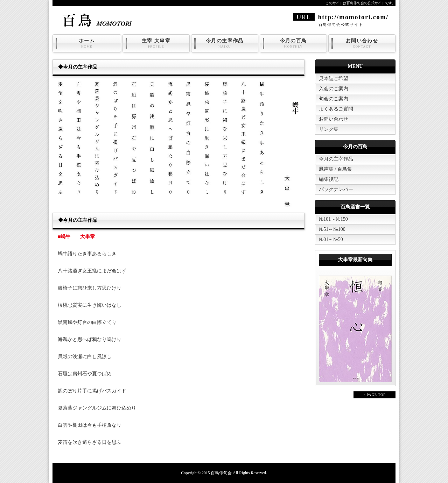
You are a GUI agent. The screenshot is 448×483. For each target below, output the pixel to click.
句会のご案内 (334, 99)
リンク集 (329, 129)
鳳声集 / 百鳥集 (335, 169)
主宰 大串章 (156, 43)
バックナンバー (336, 189)
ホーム (87, 43)
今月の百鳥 (293, 43)
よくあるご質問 (336, 109)
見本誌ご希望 (334, 79)
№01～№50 (331, 239)
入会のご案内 (334, 89)
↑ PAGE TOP (374, 395)
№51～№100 (332, 229)
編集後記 (329, 179)
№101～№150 (333, 219)
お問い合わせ (362, 43)
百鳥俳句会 (221, 473)
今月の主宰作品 (225, 43)
